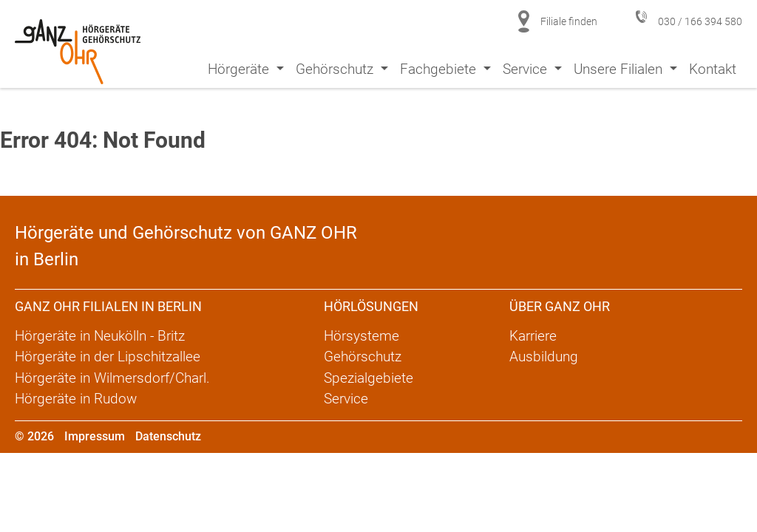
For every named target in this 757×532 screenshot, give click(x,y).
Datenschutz (168, 436)
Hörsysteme (361, 336)
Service (346, 399)
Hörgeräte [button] (240, 69)
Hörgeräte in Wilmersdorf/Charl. (112, 378)
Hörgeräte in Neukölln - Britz (100, 336)
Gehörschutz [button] (336, 69)
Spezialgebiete (369, 378)
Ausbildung (544, 357)
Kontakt (713, 69)
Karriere (533, 336)
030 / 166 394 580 (700, 21)
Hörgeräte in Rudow (76, 399)
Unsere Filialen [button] (620, 69)
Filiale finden (569, 21)
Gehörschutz (363, 357)
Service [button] (527, 69)
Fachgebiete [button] (440, 69)
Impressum (95, 436)
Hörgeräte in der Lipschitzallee (108, 357)
